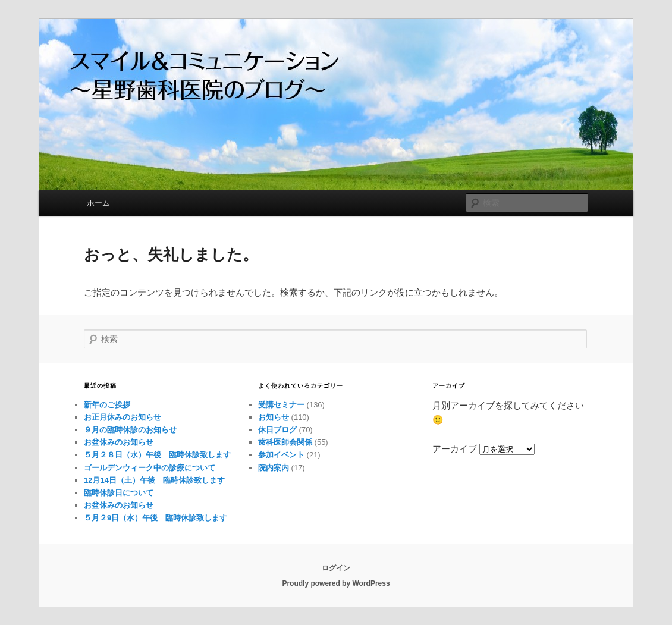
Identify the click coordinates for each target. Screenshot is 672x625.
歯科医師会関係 (285, 442)
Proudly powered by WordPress (336, 583)
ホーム (98, 203)
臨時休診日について (119, 493)
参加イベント (281, 455)
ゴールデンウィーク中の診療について (150, 468)
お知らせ (274, 417)
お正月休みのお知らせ (123, 417)
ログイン (336, 568)
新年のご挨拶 (107, 405)
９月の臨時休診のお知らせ (130, 430)
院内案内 (274, 468)
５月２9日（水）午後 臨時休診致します (156, 518)
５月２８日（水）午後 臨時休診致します (157, 455)
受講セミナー (281, 405)
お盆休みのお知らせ (119, 442)
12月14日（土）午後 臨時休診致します (154, 480)
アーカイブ (455, 449)
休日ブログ (277, 430)
